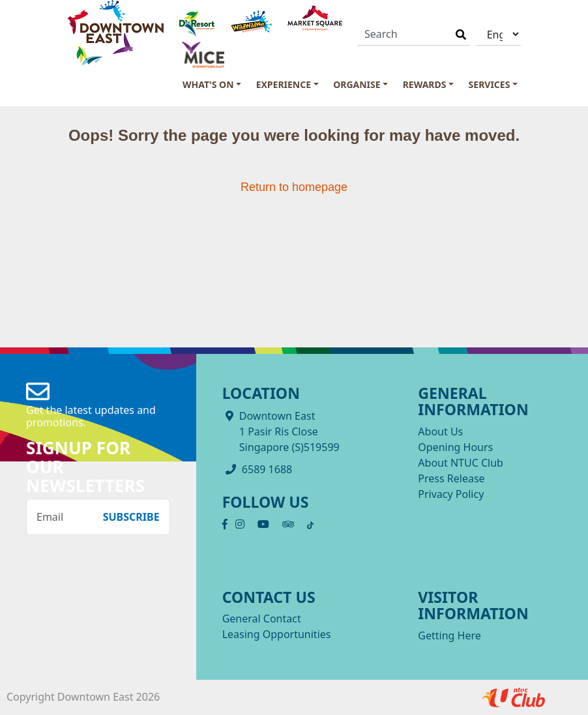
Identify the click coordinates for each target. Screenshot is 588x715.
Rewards (425, 84)
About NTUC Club (461, 463)
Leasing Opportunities (277, 634)
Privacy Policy (451, 494)
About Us (440, 431)
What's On (208, 84)
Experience (284, 84)
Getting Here (449, 635)
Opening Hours (455, 447)
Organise (357, 84)
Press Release (451, 478)
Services (490, 84)
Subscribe (131, 517)
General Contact (262, 619)
